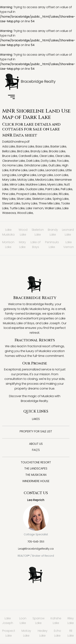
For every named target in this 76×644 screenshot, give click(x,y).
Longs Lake (45, 175)
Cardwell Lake (28, 156)
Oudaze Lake (35, 189)
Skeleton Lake (42, 199)
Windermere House (36, 481)
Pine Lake (9, 194)
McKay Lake (26, 180)
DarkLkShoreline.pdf (16, 142)
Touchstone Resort (36, 462)
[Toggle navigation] (11, 97)
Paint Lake (52, 189)
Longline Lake (27, 175)
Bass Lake (42, 146)
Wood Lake (25, 213)
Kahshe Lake (19, 170)
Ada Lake (9, 146)
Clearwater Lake (14, 161)
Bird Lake (23, 151)
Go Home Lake (13, 165)
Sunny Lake (29, 203)
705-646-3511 (36, 542)
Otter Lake (17, 189)
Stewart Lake (11, 203)
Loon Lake (61, 175)
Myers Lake (55, 184)
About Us (36, 444)
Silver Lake (24, 199)
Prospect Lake (26, 194)
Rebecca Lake (48, 194)
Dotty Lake (48, 161)
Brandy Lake (39, 151)
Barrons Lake (25, 146)
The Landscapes (36, 468)
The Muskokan (36, 475)
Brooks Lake (57, 151)
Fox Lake (63, 161)
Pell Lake (67, 189)
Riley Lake (9, 199)
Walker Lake (53, 208)
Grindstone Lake (36, 165)
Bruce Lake (10, 156)
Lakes (36, 419)
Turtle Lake (17, 208)
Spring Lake (61, 199)
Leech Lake (36, 170)
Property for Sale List (36, 431)
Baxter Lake (58, 146)
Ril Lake (64, 194)
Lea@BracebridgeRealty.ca (36, 549)
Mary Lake (9, 180)
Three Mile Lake (49, 203)
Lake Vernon (35, 208)
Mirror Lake (17, 184)
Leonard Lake (55, 170)
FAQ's (36, 450)
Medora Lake (44, 180)
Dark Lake (33, 161)
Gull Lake (55, 165)
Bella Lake (9, 151)
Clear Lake (47, 156)
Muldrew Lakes (36, 184)
